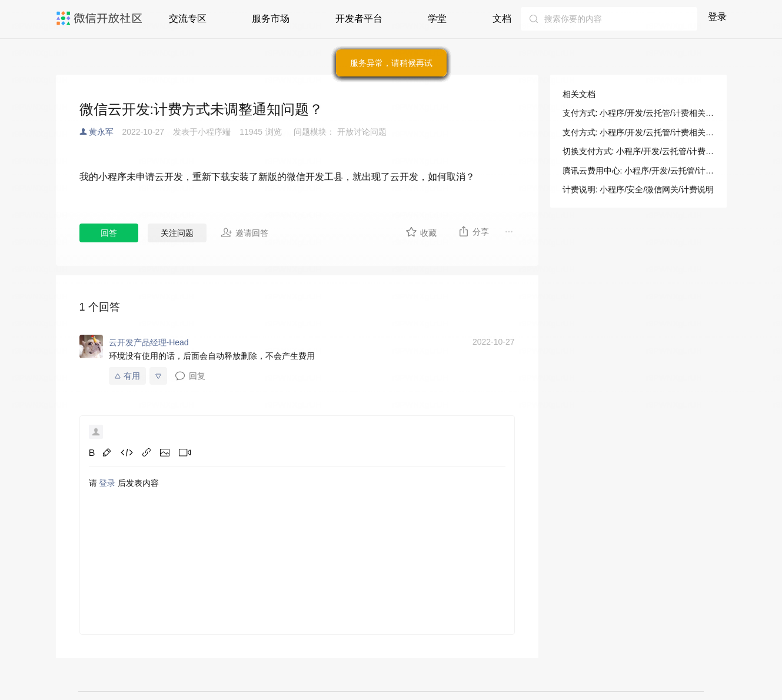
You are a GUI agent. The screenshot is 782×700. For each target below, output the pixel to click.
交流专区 (188, 19)
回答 (109, 233)
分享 (473, 231)
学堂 (437, 19)
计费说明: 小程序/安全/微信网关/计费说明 (638, 189)
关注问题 (177, 233)
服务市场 (271, 19)
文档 (502, 19)
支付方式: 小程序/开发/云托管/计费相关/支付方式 (638, 113)
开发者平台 (359, 19)
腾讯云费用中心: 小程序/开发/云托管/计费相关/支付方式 (638, 171)
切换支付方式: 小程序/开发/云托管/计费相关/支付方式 (638, 151)
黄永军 (101, 132)
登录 (717, 17)
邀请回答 (244, 232)
